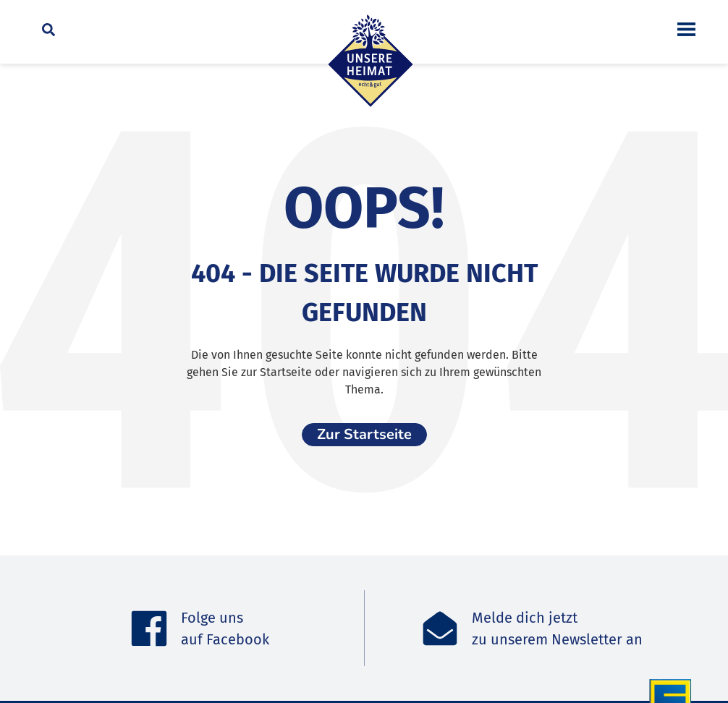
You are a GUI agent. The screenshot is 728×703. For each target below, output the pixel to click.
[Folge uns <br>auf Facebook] (149, 629)
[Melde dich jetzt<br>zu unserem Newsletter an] (440, 629)
